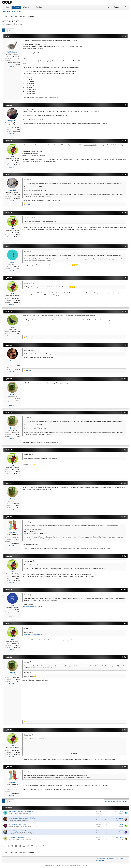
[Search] (126, 7)
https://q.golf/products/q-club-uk (32, 606)
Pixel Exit (85, 865)
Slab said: (27, 180)
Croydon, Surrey (15, 543)
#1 (126, 36)
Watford (18, 369)
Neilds (121, 827)
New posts (7, 11)
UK (19, 614)
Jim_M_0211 (13, 833)
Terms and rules (101, 859)
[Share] (123, 36)
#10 (125, 379)
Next (10, 30)
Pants (121, 839)
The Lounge (25, 814)
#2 (126, 105)
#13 (125, 483)
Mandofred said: (28, 218)
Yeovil (18, 403)
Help (117, 859)
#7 (126, 278)
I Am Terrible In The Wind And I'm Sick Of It (22, 818)
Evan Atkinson (13, 826)
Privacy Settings (100, 860)
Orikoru (11, 820)
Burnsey (12, 814)
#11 (125, 412)
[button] (32, 7)
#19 (125, 730)
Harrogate (17, 199)
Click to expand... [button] (75, 754)
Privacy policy (110, 859)
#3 (126, 141)
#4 (126, 174)
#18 (125, 657)
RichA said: (27, 628)
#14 (125, 517)
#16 (125, 590)
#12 (125, 450)
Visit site (12, 67)
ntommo (120, 833)
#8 (126, 311)
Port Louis (17, 165)
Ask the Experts (30, 833)
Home (7, 7)
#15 (125, 556)
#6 (126, 246)
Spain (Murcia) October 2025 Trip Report (21, 812)
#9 (126, 345)
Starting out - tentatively (17, 837)
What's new (27, 7)
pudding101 (13, 839)
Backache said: (28, 283)
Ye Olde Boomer (8, 24)
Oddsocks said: (28, 561)
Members (39, 7)
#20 (125, 767)
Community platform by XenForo (60, 865)
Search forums (17, 11)
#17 (125, 623)
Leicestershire (16, 131)
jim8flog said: (28, 455)
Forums (16, 7)
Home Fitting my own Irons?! (18, 831)
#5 (126, 213)
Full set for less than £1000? (18, 825)
